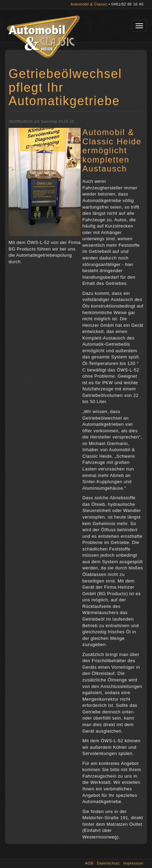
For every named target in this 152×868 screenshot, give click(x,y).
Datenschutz (108, 863)
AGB (89, 863)
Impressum (133, 863)
